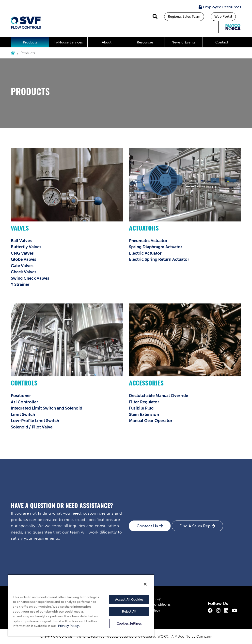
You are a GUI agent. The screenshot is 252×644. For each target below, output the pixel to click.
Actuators (144, 229)
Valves (20, 229)
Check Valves (24, 272)
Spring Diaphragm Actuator (156, 247)
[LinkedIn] (226, 611)
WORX (163, 637)
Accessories (146, 384)
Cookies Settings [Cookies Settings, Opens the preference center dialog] (129, 623)
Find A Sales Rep (195, 526)
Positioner (21, 396)
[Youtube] (235, 611)
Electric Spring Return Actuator (159, 259)
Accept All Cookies (129, 599)
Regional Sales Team (184, 17)
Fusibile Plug (141, 408)
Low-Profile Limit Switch (35, 421)
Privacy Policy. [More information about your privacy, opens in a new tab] (69, 626)
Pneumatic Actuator (148, 241)
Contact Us (147, 526)
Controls (24, 384)
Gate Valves (22, 266)
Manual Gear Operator (151, 421)
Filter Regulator (144, 402)
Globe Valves (24, 259)
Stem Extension (144, 414)
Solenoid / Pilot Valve (32, 427)
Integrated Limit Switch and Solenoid (47, 408)
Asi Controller (24, 402)
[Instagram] (218, 611)
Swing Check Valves (30, 278)
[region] (81, 605)
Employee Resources (220, 7)
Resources (145, 42)
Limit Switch (23, 414)
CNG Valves (22, 253)
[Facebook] (210, 611)
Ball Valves (21, 241)
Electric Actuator (145, 253)
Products (30, 42)
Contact (222, 42)
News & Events (183, 42)
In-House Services (68, 42)
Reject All (129, 611)
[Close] (145, 584)
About (107, 42)
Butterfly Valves (26, 247)
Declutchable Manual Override (158, 396)
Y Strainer (20, 284)
